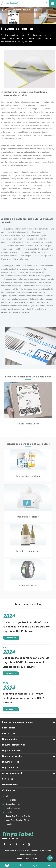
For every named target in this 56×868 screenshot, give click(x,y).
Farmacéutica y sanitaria (28, 477)
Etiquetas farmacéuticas (14, 745)
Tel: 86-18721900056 (10, 798)
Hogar (7, 10)
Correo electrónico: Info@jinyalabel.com (12, 806)
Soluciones (16, 10)
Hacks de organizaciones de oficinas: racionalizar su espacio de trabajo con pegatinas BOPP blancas (26, 627)
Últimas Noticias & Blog (28, 605)
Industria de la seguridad (28, 552)
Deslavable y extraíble (28, 518)
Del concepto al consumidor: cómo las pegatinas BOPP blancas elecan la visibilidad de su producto (26, 663)
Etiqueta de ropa (11, 762)
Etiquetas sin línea (24, 293)
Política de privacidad (32, 859)
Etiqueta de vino (10, 768)
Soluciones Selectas (28, 587)
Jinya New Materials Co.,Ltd (33, 851)
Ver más (11, 637)
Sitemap (19, 859)
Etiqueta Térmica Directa (28, 425)
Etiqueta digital (10, 739)
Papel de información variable (17, 722)
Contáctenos (9, 790)
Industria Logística (31, 10)
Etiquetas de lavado (12, 751)
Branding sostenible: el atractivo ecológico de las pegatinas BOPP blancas (23, 698)
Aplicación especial (12, 773)
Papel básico (9, 728)
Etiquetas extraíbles (12, 756)
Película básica (10, 734)
